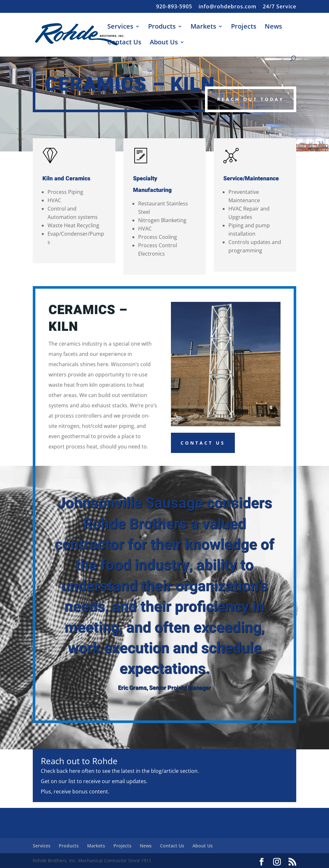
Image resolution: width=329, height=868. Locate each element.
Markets (203, 27)
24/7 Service (280, 7)
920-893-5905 (174, 7)
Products (162, 27)
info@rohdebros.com (227, 7)
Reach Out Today (251, 99)
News (273, 27)
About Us (164, 43)
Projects (244, 27)
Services (120, 27)
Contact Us (124, 43)
